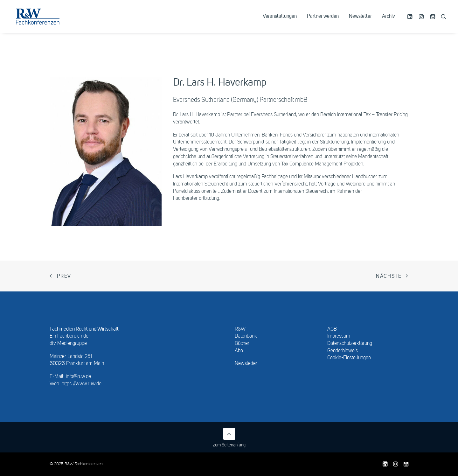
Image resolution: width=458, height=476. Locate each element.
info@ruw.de (78, 377)
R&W (240, 329)
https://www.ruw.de (82, 384)
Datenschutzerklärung (350, 344)
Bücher (242, 344)
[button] (411, 21)
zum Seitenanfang (229, 438)
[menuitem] (280, 21)
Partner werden (323, 21)
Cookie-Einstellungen (349, 358)
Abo (239, 351)
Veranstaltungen (280, 21)
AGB (332, 329)
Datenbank (246, 336)
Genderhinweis (343, 351)
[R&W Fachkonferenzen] (46, 21)
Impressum (339, 336)
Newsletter (360, 21)
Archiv (389, 21)
